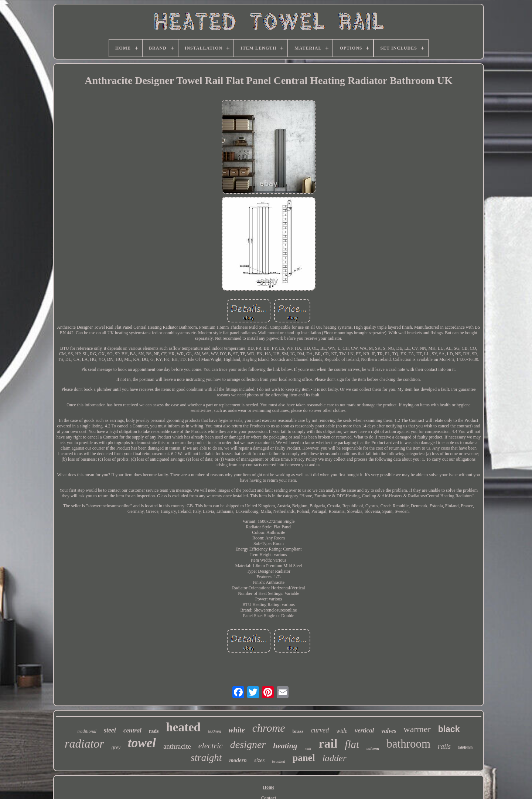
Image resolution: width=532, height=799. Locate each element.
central (132, 730)
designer (248, 744)
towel (142, 743)
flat (352, 744)
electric (211, 746)
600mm (214, 731)
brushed (278, 761)
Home (269, 787)
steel (110, 730)
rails (444, 746)
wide (342, 731)
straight (206, 758)
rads (154, 731)
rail (328, 743)
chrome (269, 728)
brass (298, 731)
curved (320, 730)
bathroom (408, 744)
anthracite (177, 746)
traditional (87, 731)
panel (304, 758)
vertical (364, 730)
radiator (84, 744)
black (449, 729)
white (236, 730)
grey (116, 747)
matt (308, 749)
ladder (334, 758)
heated (183, 727)
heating (285, 746)
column (373, 748)
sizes (259, 760)
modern (238, 760)
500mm (465, 748)
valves (389, 731)
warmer (417, 729)
